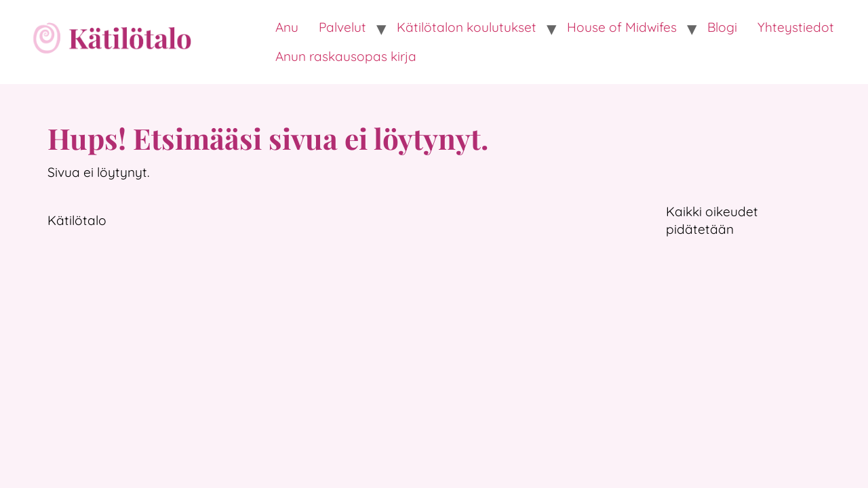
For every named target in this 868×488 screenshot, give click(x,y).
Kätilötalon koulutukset (467, 27)
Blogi (722, 27)
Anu (287, 27)
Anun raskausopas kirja (346, 56)
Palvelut (342, 27)
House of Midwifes (622, 27)
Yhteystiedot (796, 27)
